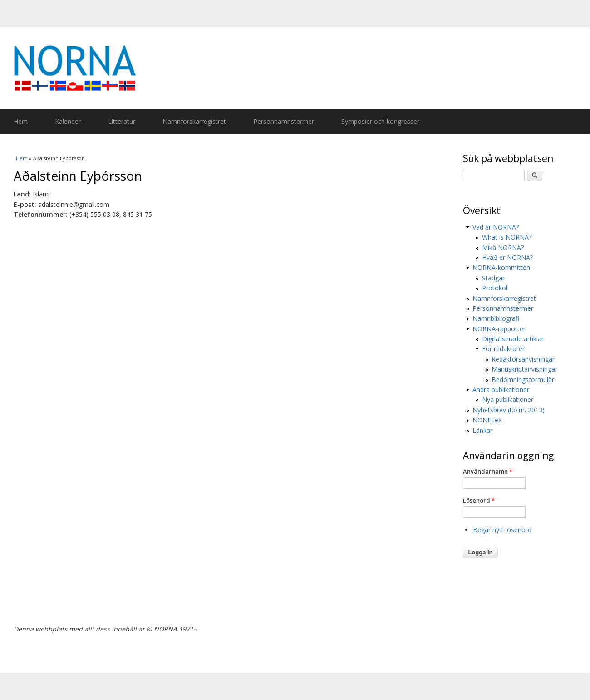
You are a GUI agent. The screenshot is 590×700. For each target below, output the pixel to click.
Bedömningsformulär (523, 379)
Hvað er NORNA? (507, 257)
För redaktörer (503, 349)
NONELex (487, 420)
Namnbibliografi (496, 318)
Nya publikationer (508, 399)
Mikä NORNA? (503, 247)
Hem (21, 121)
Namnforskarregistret (194, 121)
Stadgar (493, 278)
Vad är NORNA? (496, 227)
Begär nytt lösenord (502, 530)
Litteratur (122, 121)
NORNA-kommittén (501, 267)
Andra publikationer (501, 389)
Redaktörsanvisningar (523, 359)
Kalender (68, 121)
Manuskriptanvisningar (524, 369)
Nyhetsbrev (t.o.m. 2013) (509, 410)
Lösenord (479, 500)
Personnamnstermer (284, 121)
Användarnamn (488, 471)
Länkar (482, 430)
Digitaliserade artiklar (513, 339)
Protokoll (495, 288)
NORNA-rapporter (499, 329)
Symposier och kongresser (380, 121)
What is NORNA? (507, 237)
